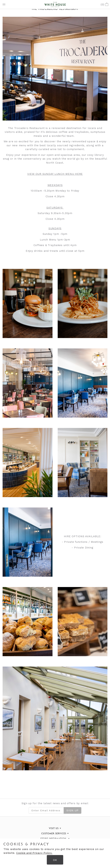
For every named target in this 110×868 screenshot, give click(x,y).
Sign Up (73, 810)
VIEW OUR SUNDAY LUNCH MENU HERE (55, 174)
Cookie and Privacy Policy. (34, 853)
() (104, 4)
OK (55, 860)
